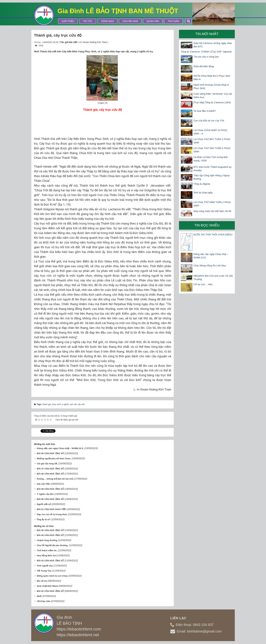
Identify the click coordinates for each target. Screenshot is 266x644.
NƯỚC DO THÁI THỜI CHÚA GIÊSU (213, 235)
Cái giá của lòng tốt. (47, 464)
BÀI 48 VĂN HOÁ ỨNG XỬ (50, 474)
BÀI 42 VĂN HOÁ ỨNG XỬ (50, 591)
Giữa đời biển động (204, 66)
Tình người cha (45, 566)
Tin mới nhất (207, 34)
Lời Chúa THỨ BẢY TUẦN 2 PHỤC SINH (212, 141)
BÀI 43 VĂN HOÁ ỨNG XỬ (50, 561)
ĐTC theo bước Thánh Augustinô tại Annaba (212, 169)
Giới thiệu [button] (68, 21)
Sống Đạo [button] (107, 21)
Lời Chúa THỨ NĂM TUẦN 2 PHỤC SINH (212, 204)
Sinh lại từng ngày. (203, 193)
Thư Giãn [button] (173, 21)
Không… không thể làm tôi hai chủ (55, 479)
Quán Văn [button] (153, 21)
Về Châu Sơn (44, 601)
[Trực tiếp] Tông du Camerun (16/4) (212, 102)
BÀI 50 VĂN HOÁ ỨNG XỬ (50, 499)
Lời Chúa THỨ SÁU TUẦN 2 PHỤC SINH (212, 150)
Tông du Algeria (202, 184)
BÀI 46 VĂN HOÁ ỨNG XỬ (50, 453)
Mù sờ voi (42, 581)
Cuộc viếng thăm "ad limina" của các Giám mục (213, 96)
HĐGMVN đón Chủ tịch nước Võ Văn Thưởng (213, 278)
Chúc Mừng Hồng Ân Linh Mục (210, 266)
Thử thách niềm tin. (47, 550)
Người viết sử (44, 504)
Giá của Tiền (43, 484)
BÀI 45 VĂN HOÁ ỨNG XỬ (50, 530)
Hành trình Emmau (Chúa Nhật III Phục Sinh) (211, 87)
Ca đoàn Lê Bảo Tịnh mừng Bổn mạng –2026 (211, 159)
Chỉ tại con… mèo (203, 284)
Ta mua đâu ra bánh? (205, 111)
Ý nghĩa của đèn (45, 494)
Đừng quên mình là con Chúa (52, 576)
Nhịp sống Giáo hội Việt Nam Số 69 (212, 211)
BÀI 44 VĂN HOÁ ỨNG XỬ (50, 535)
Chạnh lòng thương (47, 540)
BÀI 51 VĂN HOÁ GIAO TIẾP (51, 509)
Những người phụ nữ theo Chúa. (54, 458)
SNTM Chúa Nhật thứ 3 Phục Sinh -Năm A (212, 78)
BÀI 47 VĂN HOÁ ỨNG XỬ (50, 469)
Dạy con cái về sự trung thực (52, 514)
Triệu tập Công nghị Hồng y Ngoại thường (211, 177)
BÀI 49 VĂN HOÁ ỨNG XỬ (50, 489)
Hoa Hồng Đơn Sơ (46, 556)
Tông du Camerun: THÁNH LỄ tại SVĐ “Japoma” (206, 52)
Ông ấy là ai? (44, 519)
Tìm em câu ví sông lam (206, 57)
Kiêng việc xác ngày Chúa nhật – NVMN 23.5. (60, 448)
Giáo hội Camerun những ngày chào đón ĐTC (213, 45)
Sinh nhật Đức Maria (47, 586)
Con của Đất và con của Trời (209, 121)
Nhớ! (39, 596)
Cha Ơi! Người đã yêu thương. (53, 545)
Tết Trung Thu (44, 571)
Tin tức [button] (88, 21)
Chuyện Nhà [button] (130, 21)
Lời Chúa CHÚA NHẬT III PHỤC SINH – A (210, 132)
